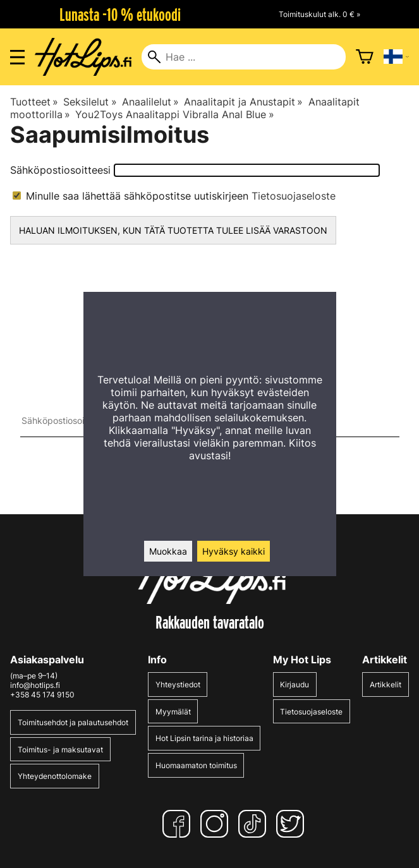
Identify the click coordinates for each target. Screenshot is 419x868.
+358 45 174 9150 (42, 695)
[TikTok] (255, 824)
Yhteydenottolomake (55, 776)
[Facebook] (179, 824)
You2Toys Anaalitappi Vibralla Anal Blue (174, 114)
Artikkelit (386, 684)
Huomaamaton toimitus (196, 765)
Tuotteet (34, 102)
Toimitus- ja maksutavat (60, 750)
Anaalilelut (150, 102)
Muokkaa (168, 551)
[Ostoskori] (365, 57)
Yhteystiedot (178, 684)
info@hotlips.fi (35, 685)
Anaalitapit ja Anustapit (243, 102)
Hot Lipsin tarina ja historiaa (204, 738)
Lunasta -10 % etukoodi (120, 15)
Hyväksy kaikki (234, 551)
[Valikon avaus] (17, 57)
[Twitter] (293, 824)
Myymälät (173, 712)
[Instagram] (217, 824)
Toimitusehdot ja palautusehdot (73, 722)
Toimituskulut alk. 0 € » (319, 14)
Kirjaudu (295, 684)
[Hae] (243, 57)
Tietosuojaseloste (294, 196)
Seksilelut (90, 102)
